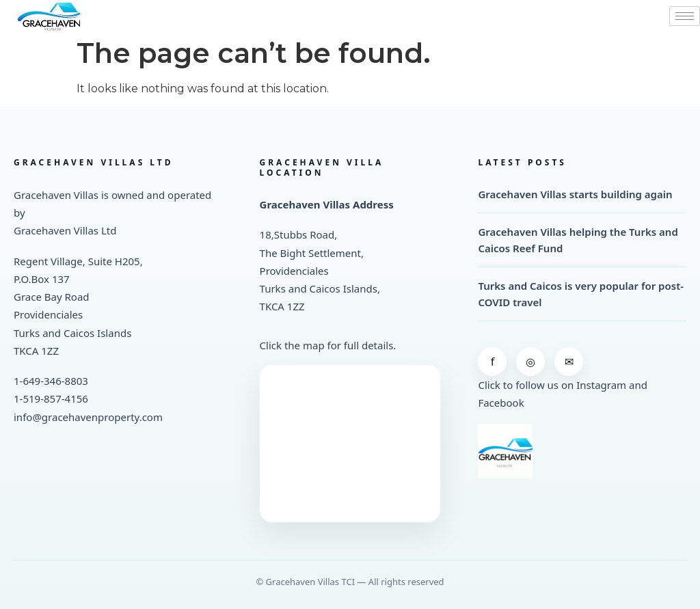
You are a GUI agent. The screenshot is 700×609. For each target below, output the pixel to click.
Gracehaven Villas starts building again (575, 194)
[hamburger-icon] (685, 16)
